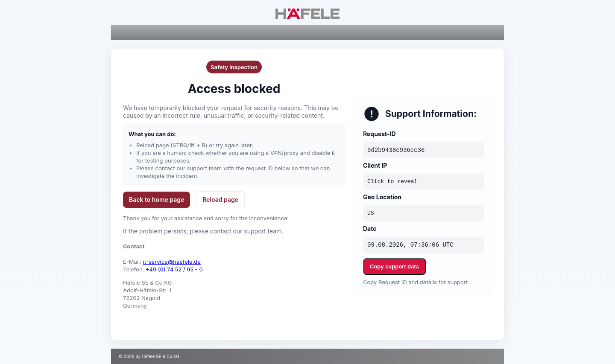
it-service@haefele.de (172, 262)
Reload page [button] (220, 199)
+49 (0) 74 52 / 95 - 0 (174, 269)
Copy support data (394, 266)
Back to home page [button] (157, 199)
